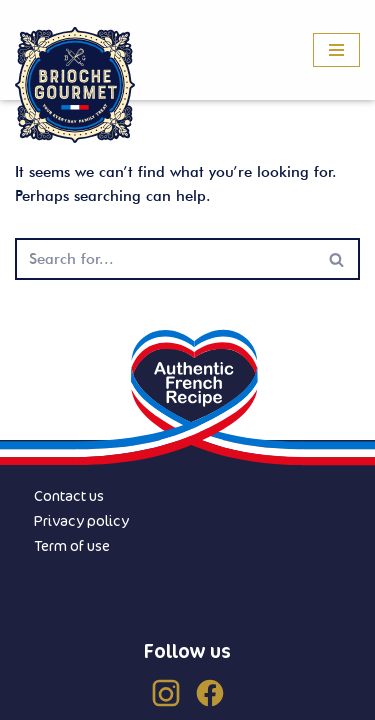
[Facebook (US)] (210, 693)
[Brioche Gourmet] (75, 85)
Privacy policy (81, 520)
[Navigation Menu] (336, 50)
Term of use (72, 545)
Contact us (69, 495)
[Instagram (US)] (166, 693)
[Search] (165, 259)
